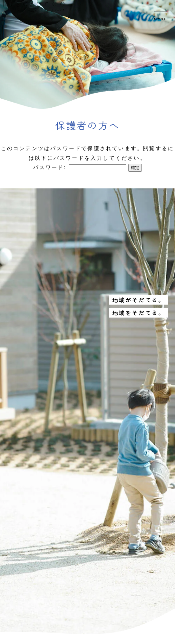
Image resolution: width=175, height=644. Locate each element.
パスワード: (80, 167)
